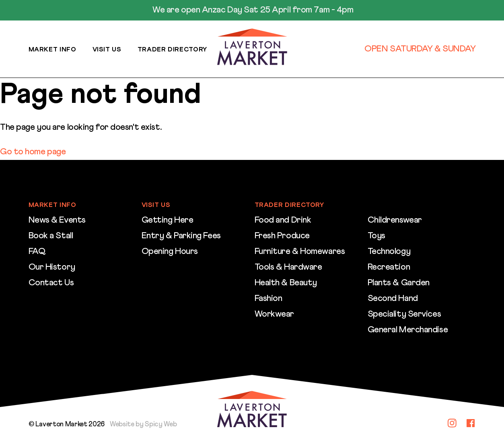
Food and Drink (283, 220)
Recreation (389, 267)
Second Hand (393, 299)
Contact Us (51, 283)
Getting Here (168, 220)
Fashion (268, 299)
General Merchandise (408, 330)
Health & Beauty (286, 283)
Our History (52, 267)
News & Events (57, 220)
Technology (389, 252)
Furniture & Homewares (300, 252)
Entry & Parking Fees (181, 236)
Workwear (274, 314)
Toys (376, 236)
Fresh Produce (282, 236)
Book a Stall (51, 236)
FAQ (37, 252)
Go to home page (33, 152)
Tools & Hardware (288, 267)
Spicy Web (161, 425)
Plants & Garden (399, 283)
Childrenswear (395, 220)
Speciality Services (404, 314)
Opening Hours (170, 252)
